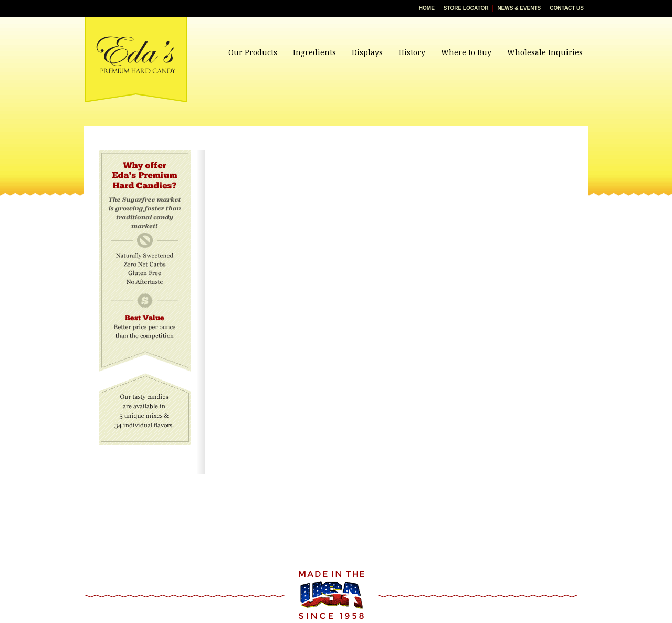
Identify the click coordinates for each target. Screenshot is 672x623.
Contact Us (567, 8)
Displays (367, 52)
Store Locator (466, 8)
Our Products (253, 52)
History (412, 52)
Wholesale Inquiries (545, 52)
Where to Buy (466, 52)
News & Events (519, 8)
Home (427, 8)
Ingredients (314, 52)
